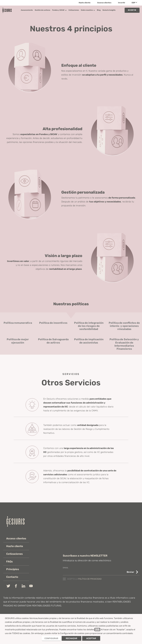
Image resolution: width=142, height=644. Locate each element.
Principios (13, 569)
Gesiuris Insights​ (109, 10)
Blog (99, 10)
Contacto (13, 577)
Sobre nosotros (88, 10)
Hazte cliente (85, 3)
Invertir (122, 3)
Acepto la (84, 579)
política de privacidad (90, 579)
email (66, 568)
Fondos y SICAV (59, 10)
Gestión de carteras (42, 10)
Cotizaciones (74, 10)
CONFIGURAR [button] (51, 638)
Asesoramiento (27, 10)
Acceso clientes (104, 3)
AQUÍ (97, 630)
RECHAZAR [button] (71, 638)
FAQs (10, 562)
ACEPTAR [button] (91, 638)
